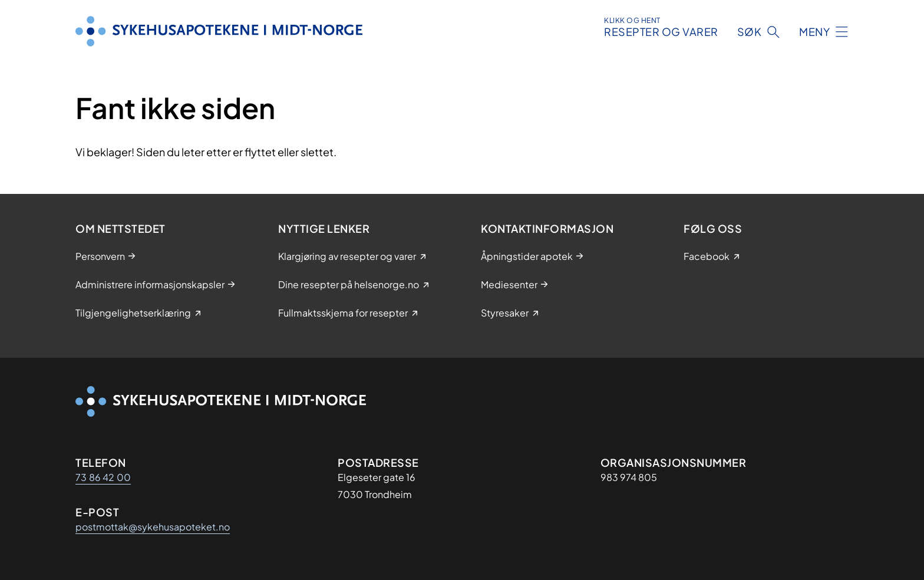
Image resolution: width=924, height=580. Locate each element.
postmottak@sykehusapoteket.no (153, 527)
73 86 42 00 (103, 477)
